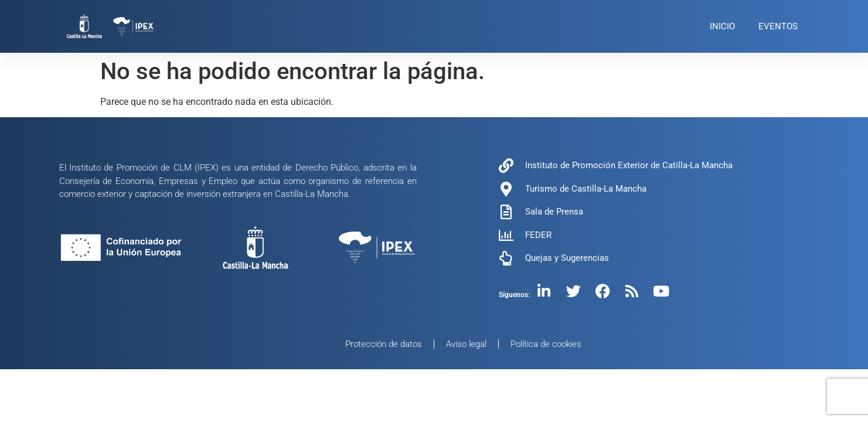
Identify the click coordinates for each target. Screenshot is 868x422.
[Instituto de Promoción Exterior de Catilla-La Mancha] (506, 166)
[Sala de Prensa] (506, 212)
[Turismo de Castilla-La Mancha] (506, 189)
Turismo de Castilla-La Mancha (586, 189)
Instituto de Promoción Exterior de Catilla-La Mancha (629, 165)
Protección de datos (384, 344)
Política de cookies (546, 344)
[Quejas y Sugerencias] (506, 258)
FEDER (538, 235)
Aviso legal (466, 344)
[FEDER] (506, 235)
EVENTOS (778, 26)
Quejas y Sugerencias (567, 258)
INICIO (722, 26)
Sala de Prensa (554, 212)
